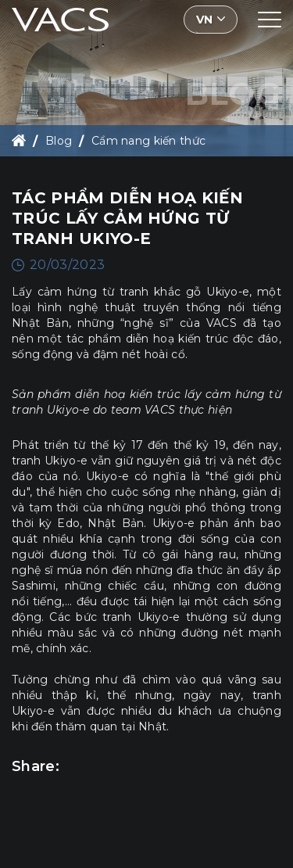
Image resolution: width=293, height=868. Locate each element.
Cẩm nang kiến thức (148, 141)
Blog (59, 141)
